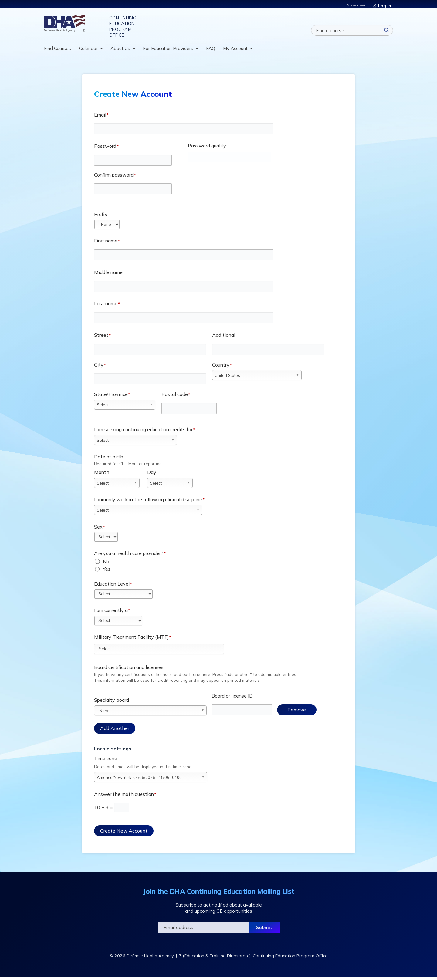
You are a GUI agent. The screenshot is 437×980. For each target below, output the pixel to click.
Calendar (88, 51)
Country (221, 367)
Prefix (101, 217)
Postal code (175, 397)
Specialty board (112, 703)
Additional (224, 338)
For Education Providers (168, 51)
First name (106, 243)
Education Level (112, 586)
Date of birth (109, 459)
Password (105, 149)
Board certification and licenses (129, 670)
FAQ (211, 51)
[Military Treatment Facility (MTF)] (108, 651)
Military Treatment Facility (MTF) (131, 640)
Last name (106, 306)
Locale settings (113, 751)
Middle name (108, 275)
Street (101, 338)
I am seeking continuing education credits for (143, 432)
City (99, 367)
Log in (387, 4)
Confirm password (114, 177)
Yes (107, 572)
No (106, 564)
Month (102, 475)
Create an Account (353, 4)
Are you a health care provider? (129, 556)
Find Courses (58, 51)
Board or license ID (232, 698)
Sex (98, 529)
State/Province (111, 397)
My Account (235, 51)
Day (152, 475)
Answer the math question (124, 797)
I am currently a (111, 613)
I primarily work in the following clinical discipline (148, 502)
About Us (120, 51)
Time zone (106, 761)
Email (100, 117)
